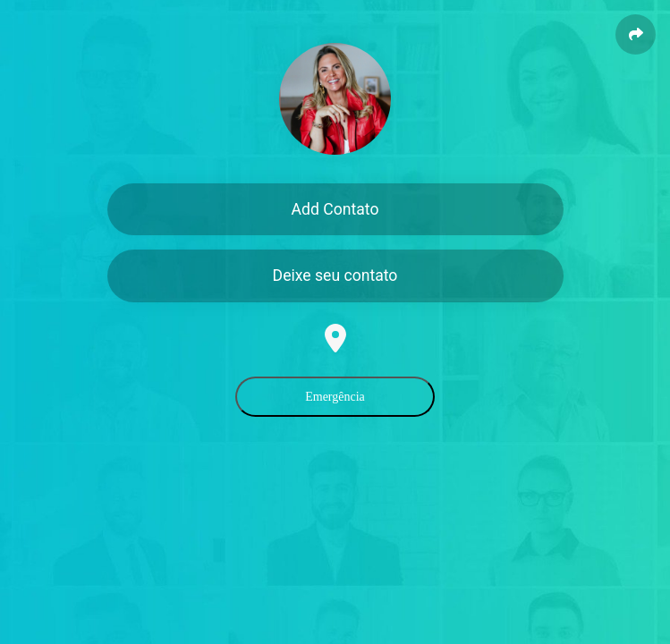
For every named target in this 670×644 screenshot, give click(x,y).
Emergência (335, 397)
